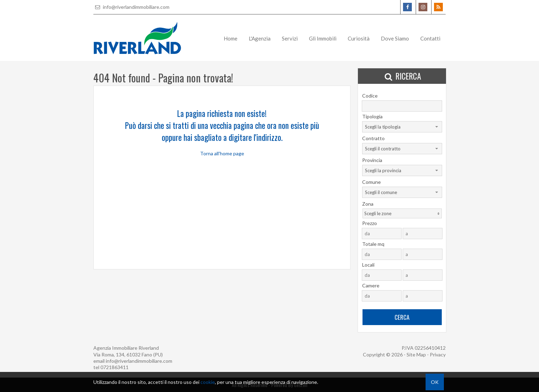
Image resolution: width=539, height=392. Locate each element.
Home (231, 38)
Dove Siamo (395, 38)
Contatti (430, 38)
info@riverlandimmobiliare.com (131, 7)
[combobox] (402, 127)
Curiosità (359, 38)
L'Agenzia (260, 38)
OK (435, 382)
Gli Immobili (323, 38)
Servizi (290, 38)
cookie (208, 382)
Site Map (416, 354)
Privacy (438, 354)
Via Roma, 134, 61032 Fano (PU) (128, 354)
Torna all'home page (222, 153)
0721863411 (114, 367)
